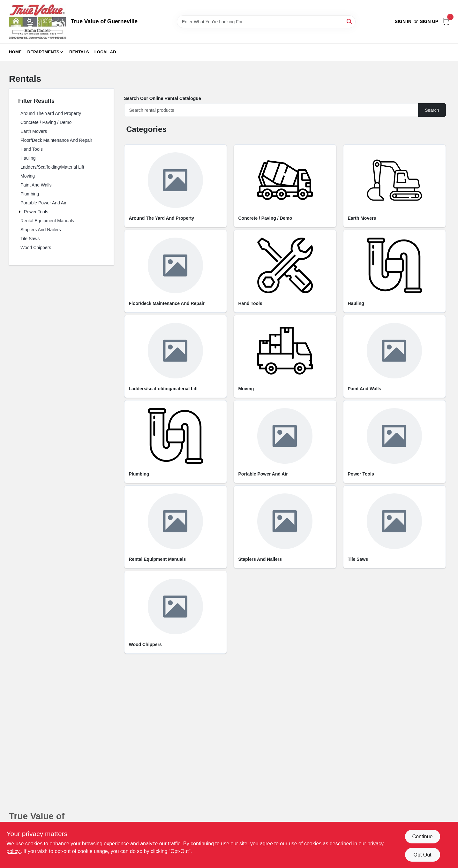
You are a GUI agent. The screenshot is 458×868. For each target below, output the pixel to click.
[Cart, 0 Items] (446, 22)
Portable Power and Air (43, 203)
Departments (43, 52)
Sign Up (429, 21)
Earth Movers (34, 131)
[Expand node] (20, 212)
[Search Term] (266, 22)
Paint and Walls (36, 185)
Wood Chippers (36, 247)
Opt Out (422, 855)
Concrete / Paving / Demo (46, 122)
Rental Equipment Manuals (47, 221)
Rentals (79, 52)
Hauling (28, 158)
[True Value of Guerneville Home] (38, 22)
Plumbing (30, 194)
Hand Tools (32, 149)
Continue (422, 837)
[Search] (350, 21)
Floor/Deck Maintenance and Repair (56, 140)
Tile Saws (30, 239)
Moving (28, 176)
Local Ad (105, 52)
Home (15, 52)
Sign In (403, 21)
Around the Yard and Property (51, 113)
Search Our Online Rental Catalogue (163, 98)
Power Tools (36, 212)
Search (432, 110)
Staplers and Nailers (41, 230)
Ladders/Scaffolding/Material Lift (52, 167)
